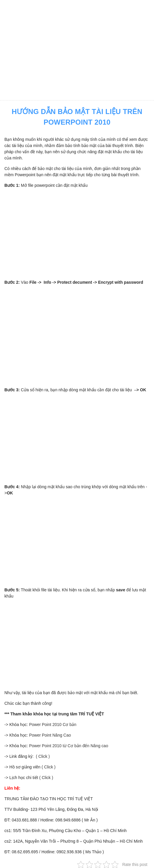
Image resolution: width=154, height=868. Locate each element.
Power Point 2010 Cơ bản (53, 725)
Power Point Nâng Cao (50, 735)
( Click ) (42, 756)
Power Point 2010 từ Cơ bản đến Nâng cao (69, 746)
